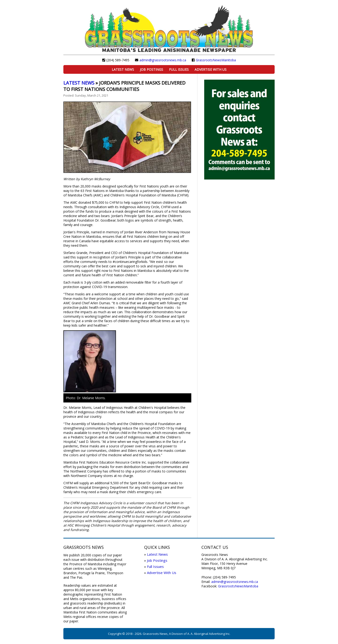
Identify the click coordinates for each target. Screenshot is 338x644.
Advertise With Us (211, 69)
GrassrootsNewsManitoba (216, 60)
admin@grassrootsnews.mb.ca (163, 60)
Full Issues (179, 69)
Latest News (123, 69)
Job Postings (152, 69)
